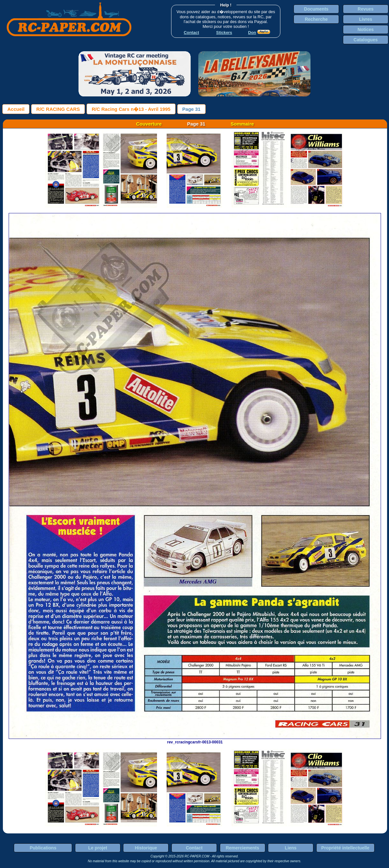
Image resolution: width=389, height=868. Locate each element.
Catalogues (365, 40)
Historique (146, 848)
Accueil (16, 109)
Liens (291, 848)
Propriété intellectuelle (345, 848)
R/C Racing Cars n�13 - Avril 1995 (131, 109)
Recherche (316, 19)
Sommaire (242, 124)
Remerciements (242, 848)
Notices (366, 29)
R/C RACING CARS (58, 109)
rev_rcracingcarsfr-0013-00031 (195, 740)
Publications (43, 848)
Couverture (149, 124)
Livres (365, 19)
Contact (194, 848)
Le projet (98, 848)
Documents (316, 9)
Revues (366, 9)
